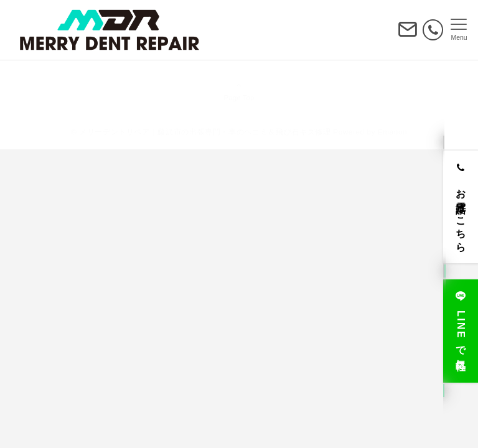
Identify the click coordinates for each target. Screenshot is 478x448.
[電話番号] (433, 30)
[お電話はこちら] (461, 207)
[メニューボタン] (459, 30)
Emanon (392, 132)
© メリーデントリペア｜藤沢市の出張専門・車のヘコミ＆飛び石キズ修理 (201, 132)
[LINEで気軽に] (461, 331)
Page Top (239, 91)
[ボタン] (408, 35)
